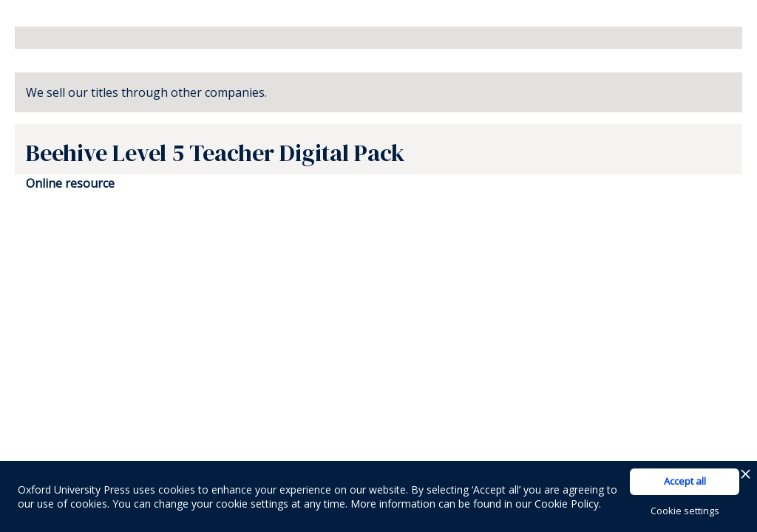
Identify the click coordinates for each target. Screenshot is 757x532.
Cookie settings (685, 511)
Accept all (685, 481)
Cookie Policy (567, 504)
